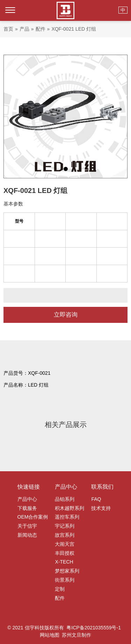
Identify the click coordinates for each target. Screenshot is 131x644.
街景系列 (65, 580)
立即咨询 (66, 315)
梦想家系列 (67, 571)
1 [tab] (66, 169)
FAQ (96, 499)
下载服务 (27, 508)
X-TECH (64, 562)
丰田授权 (65, 553)
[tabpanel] (65, 117)
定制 (60, 589)
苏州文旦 (72, 635)
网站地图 (50, 635)
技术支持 (101, 508)
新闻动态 (27, 535)
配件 (60, 598)
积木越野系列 (70, 508)
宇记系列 (65, 526)
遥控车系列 (67, 517)
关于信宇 (27, 526)
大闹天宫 (65, 544)
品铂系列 (65, 499)
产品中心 (27, 499)
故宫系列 (65, 535)
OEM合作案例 (33, 517)
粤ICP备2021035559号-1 (94, 628)
